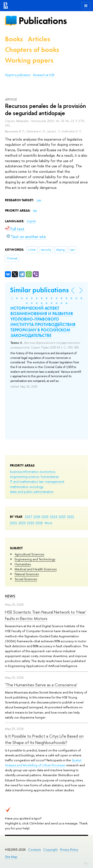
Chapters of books (32, 50)
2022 (71, 517)
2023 (62, 517)
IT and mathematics (24, 481)
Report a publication (18, 75)
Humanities (23, 564)
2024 (54, 517)
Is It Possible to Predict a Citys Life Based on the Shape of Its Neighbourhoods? (44, 739)
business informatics (24, 471)
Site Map (11, 857)
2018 (39, 523)
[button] (12, 298)
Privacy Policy (69, 850)
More (48, 523)
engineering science (25, 476)
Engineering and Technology (35, 559)
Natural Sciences (27, 574)
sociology (36, 487)
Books (14, 39)
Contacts (34, 850)
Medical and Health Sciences (36, 569)
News (10, 596)
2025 (45, 517)
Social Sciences (26, 579)
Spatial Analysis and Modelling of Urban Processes (43, 763)
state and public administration (32, 492)
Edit (86, 863)
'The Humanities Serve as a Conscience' (41, 685)
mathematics (19, 487)
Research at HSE (44, 75)
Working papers (29, 60)
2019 (31, 523)
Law (39, 200)
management (55, 481)
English (31, 221)
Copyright (50, 850)
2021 (14, 523)
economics (47, 471)
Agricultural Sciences (29, 554)
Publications (43, 21)
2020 (22, 523)
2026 (37, 517)
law (41, 481)
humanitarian (50, 476)
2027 (28, 517)
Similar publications (39, 290)
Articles (39, 39)
